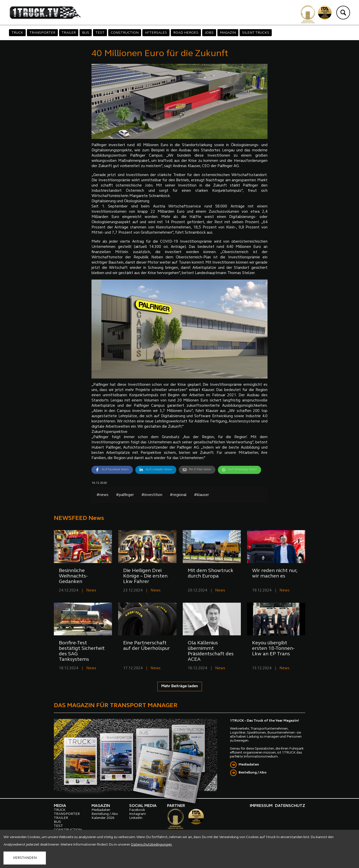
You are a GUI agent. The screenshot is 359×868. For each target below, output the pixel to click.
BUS (86, 33)
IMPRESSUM (261, 806)
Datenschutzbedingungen (151, 845)
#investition (152, 495)
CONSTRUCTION (125, 33)
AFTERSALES (156, 33)
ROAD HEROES (186, 33)
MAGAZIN (228, 33)
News (91, 591)
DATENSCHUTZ (290, 806)
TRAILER (69, 33)
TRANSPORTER (42, 33)
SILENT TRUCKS (256, 33)
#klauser (201, 495)
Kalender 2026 (103, 818)
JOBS (209, 33)
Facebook (137, 810)
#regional (178, 495)
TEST (100, 33)
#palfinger (125, 495)
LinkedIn (136, 818)
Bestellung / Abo (253, 773)
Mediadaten (249, 765)
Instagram (137, 814)
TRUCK (17, 33)
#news (102, 495)
